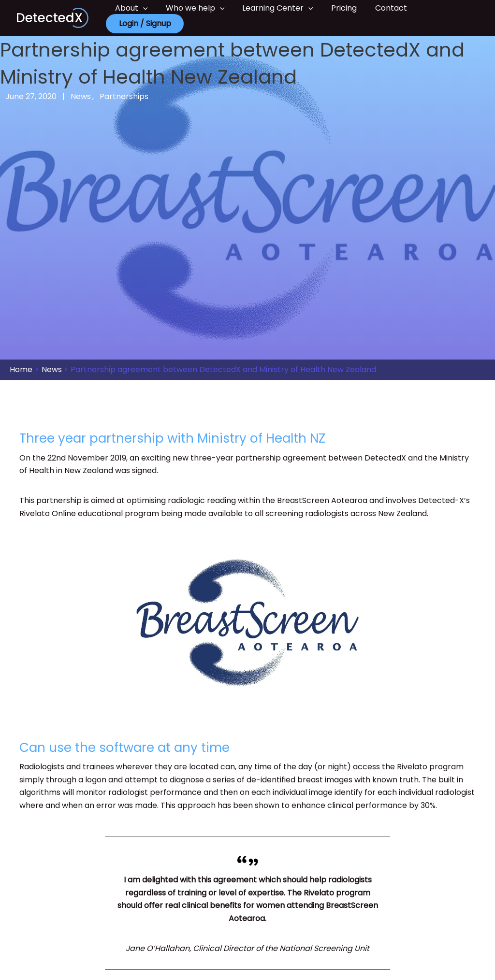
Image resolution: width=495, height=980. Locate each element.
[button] (142, 8)
